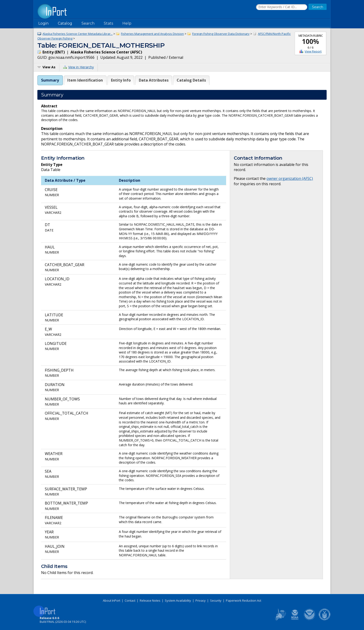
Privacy (201, 600)
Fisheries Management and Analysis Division (152, 34)
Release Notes (150, 600)
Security (216, 600)
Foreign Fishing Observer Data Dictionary (221, 34)
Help (127, 23)
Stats (108, 23)
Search (88, 23)
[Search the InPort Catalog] (282, 7)
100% (310, 41)
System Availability (178, 600)
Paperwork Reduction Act (244, 600)
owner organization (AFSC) (290, 178)
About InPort (112, 600)
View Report (313, 51)
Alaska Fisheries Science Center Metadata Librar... (78, 34)
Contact (130, 600)
